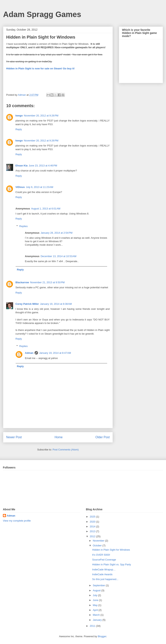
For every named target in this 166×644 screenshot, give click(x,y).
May (96, 605)
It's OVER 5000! (101, 555)
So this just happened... (105, 579)
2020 (93, 522)
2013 (93, 531)
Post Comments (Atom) (66, 450)
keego (19, 116)
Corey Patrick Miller (27, 304)
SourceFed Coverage (104, 560)
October (98, 545)
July (95, 595)
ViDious (20, 187)
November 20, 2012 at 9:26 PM (41, 116)
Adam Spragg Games (42, 14)
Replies (23, 226)
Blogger (102, 636)
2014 (93, 526)
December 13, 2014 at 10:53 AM (58, 256)
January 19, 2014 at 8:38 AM (56, 304)
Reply (19, 129)
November (99, 541)
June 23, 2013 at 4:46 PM (43, 166)
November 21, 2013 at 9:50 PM (47, 282)
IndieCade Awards (102, 574)
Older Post (102, 437)
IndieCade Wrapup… (104, 570)
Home (59, 437)
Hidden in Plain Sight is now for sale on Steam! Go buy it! (40, 68)
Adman (29, 353)
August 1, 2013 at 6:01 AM (46, 209)
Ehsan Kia (22, 166)
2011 (93, 626)
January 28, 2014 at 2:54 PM (56, 233)
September (99, 585)
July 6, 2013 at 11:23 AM (39, 187)
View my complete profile (17, 521)
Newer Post (14, 437)
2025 (93, 517)
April (96, 610)
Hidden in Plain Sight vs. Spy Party (111, 564)
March (97, 615)
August (97, 590)
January (98, 620)
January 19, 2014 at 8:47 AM (55, 353)
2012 (93, 536)
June (96, 600)
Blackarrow (22, 282)
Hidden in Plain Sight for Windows (111, 550)
